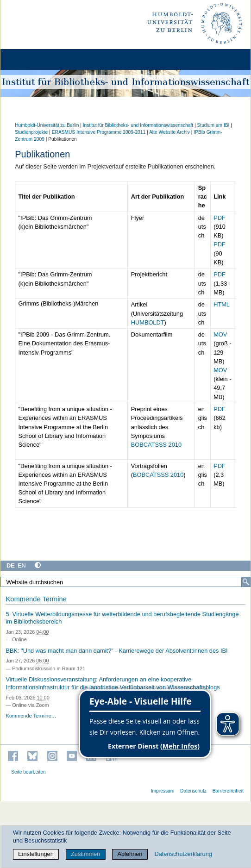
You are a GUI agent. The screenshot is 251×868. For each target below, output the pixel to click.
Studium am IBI (213, 125)
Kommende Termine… (31, 716)
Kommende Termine (36, 599)
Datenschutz (193, 791)
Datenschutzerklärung (183, 854)
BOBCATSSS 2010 (156, 445)
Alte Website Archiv (169, 132)
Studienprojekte (31, 132)
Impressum (163, 791)
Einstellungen (36, 854)
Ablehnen (130, 854)
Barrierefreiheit (228, 791)
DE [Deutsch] (11, 565)
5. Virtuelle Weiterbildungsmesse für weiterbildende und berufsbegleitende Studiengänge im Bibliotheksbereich (122, 618)
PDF (220, 218)
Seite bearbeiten (28, 772)
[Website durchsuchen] (125, 582)
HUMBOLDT (148, 322)
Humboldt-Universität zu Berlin (47, 125)
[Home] (33, 59)
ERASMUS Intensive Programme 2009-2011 (99, 132)
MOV (220, 334)
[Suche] (246, 582)
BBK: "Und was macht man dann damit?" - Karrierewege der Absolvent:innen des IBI (116, 651)
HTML (222, 304)
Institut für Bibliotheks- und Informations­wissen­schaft (138, 125)
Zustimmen (85, 854)
